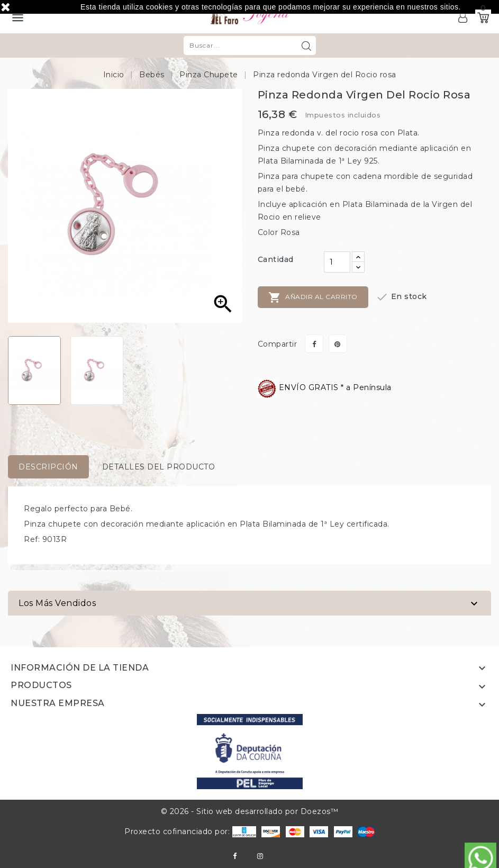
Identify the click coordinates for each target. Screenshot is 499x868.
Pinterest (338, 344)
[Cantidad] (337, 262)
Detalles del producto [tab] (159, 467)
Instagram (260, 856)
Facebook (235, 856)
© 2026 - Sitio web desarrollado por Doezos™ (250, 811)
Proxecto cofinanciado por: (190, 831)
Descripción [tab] (48, 467)
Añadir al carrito (313, 297)
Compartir (314, 344)
